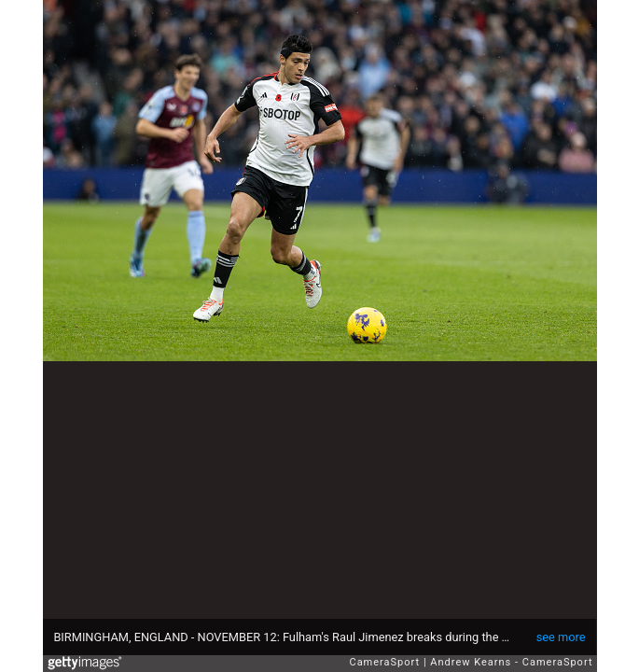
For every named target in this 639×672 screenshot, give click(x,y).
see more (561, 637)
